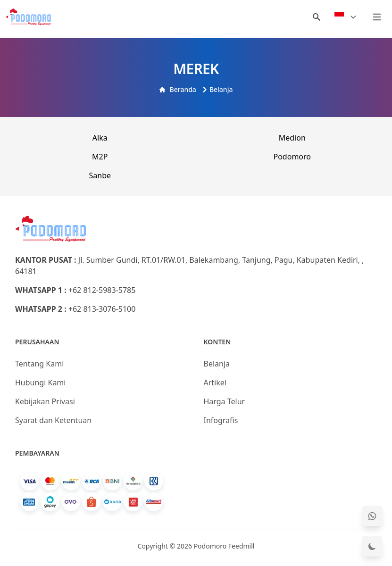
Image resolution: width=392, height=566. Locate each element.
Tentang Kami (39, 364)
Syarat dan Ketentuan (53, 420)
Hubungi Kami (40, 383)
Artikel (215, 383)
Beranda (178, 89)
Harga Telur (225, 401)
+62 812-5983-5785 (102, 290)
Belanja (217, 89)
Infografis (221, 420)
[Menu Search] (317, 17)
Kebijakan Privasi (45, 401)
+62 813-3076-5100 (102, 309)
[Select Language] (346, 17)
